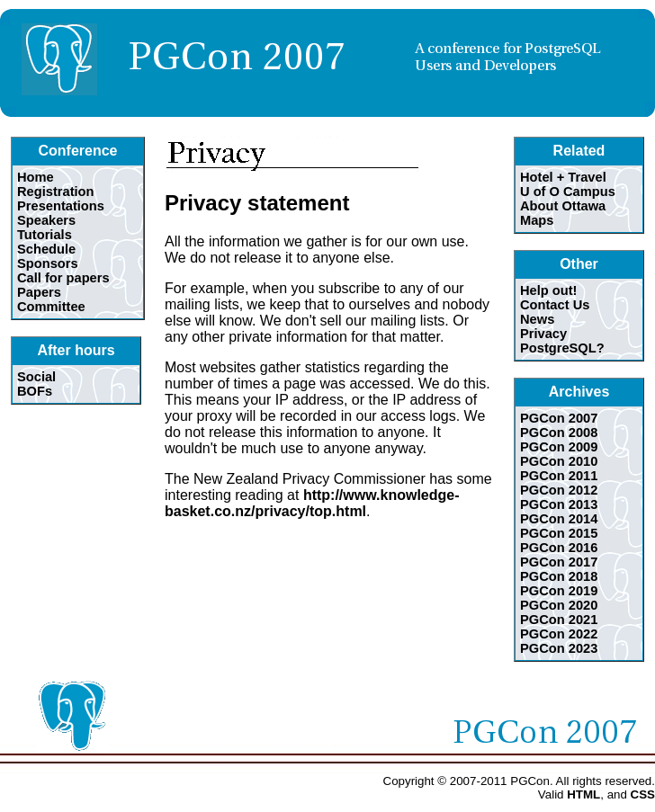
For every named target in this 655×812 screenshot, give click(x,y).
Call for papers (63, 278)
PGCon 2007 (559, 418)
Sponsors (48, 263)
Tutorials (45, 235)
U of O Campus (568, 192)
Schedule (46, 249)
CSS (643, 794)
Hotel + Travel (563, 177)
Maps (537, 220)
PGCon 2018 (559, 576)
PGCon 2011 (559, 476)
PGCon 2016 (559, 548)
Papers (39, 292)
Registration (56, 192)
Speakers (46, 220)
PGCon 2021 (559, 620)
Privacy (543, 334)
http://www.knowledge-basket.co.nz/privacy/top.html (312, 503)
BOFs (35, 391)
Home (36, 177)
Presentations (61, 206)
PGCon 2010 (559, 461)
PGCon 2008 (559, 433)
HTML (583, 794)
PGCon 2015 (559, 533)
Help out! (549, 290)
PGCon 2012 (559, 490)
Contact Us (555, 305)
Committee (51, 307)
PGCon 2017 (559, 562)
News (537, 319)
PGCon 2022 (559, 634)
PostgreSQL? (562, 348)
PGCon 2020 (559, 605)
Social (36, 377)
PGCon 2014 (559, 519)
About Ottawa (563, 206)
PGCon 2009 (559, 447)
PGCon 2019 (559, 591)
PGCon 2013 (559, 504)
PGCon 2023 (559, 648)
